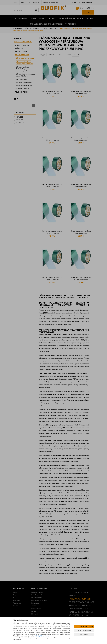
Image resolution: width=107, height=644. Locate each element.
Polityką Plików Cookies (42, 636)
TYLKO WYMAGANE (84, 631)
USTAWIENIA (84, 635)
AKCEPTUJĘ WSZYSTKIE (84, 626)
